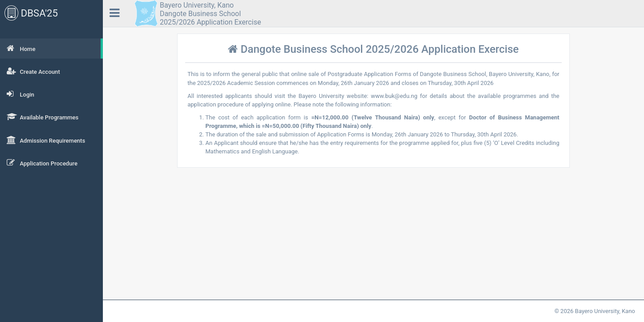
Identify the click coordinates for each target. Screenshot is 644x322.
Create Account (33, 71)
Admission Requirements (46, 140)
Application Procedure (42, 163)
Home (21, 48)
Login (21, 94)
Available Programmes (43, 117)
